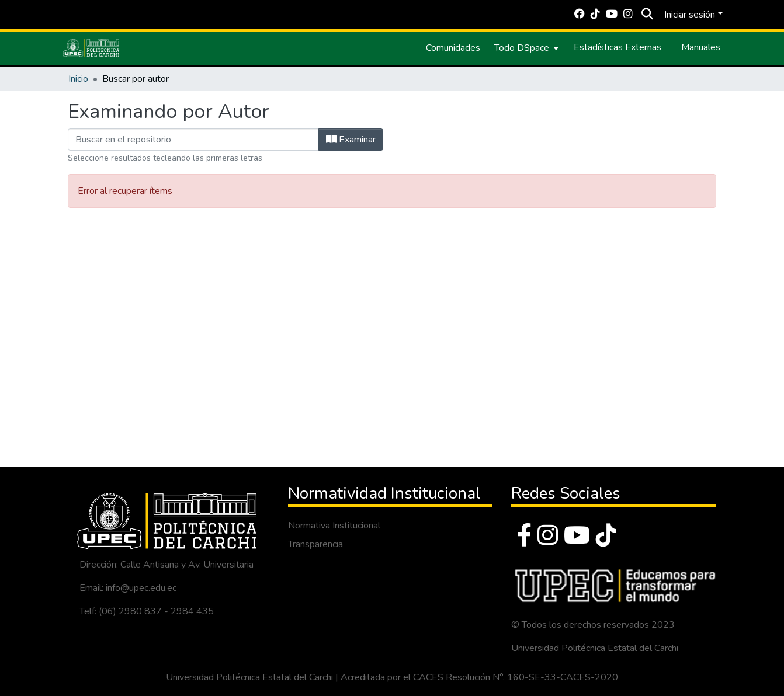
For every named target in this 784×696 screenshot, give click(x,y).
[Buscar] (647, 15)
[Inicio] (91, 48)
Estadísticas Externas (618, 47)
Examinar (351, 140)
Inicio (78, 79)
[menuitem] (525, 48)
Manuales (701, 47)
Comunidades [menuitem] (453, 48)
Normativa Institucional (334, 526)
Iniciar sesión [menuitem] (690, 15)
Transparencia (315, 544)
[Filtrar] (193, 140)
